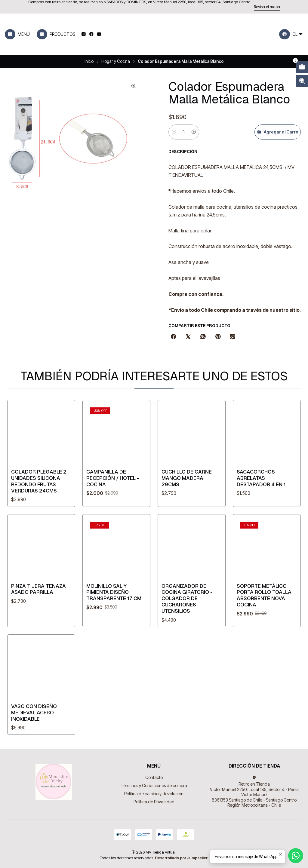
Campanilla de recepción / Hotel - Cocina (113, 489)
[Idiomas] (291, 34)
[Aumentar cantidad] (194, 132)
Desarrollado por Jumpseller (181, 858)
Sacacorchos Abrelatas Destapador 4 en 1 (261, 504)
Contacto (154, 777)
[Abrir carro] (302, 67)
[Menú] (17, 34)
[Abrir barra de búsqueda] (302, 81)
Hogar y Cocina (116, 62)
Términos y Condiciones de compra (154, 785)
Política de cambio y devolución (154, 794)
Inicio (89, 62)
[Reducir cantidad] (174, 132)
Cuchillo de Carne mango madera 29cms (187, 496)
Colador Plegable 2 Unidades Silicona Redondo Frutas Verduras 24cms (39, 487)
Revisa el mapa (267, 7)
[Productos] (56, 34)
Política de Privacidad (154, 802)
